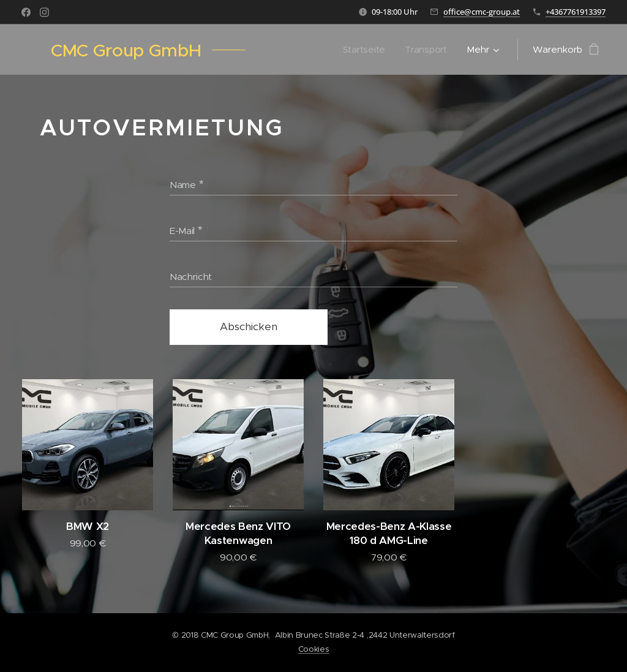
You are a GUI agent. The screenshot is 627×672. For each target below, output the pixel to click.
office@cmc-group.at (482, 12)
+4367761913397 (576, 12)
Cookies (314, 649)
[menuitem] (365, 50)
